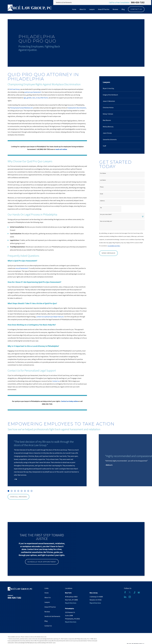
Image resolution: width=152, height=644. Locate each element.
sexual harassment (22, 268)
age (25, 98)
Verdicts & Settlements (64, 2)
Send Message (108, 253)
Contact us (56, 381)
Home (47, 593)
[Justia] (134, 592)
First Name (103, 173)
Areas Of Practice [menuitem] (104, 9)
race (34, 98)
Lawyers (47, 602)
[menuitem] (122, 88)
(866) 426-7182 (66, 381)
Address (102, 201)
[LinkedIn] (125, 597)
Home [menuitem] (74, 9)
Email (101, 194)
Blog (46, 621)
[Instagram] (130, 597)
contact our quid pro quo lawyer (47, 317)
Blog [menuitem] (123, 9)
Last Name (103, 180)
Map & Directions (71, 603)
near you (61, 317)
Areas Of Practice (50, 607)
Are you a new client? (106, 214)
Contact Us (136, 9)
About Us (48, 598)
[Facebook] (125, 592)
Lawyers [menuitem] (92, 9)
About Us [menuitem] (83, 9)
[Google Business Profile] (139, 592)
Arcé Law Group (15, 89)
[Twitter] (130, 592)
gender (29, 98)
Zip (101, 208)
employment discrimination (77, 108)
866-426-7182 (138, 2)
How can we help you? (106, 221)
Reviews (47, 612)
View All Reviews (18, 497)
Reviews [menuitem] (115, 9)
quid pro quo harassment (33, 92)
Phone (102, 187)
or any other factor (42, 98)
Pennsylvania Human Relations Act (22, 108)
